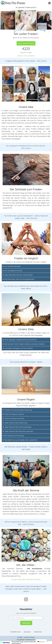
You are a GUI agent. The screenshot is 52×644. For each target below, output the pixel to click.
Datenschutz (38, 632)
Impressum (27, 632)
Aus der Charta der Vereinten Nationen (26, 579)
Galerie (20, 56)
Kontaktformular (15, 632)
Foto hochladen (29, 56)
